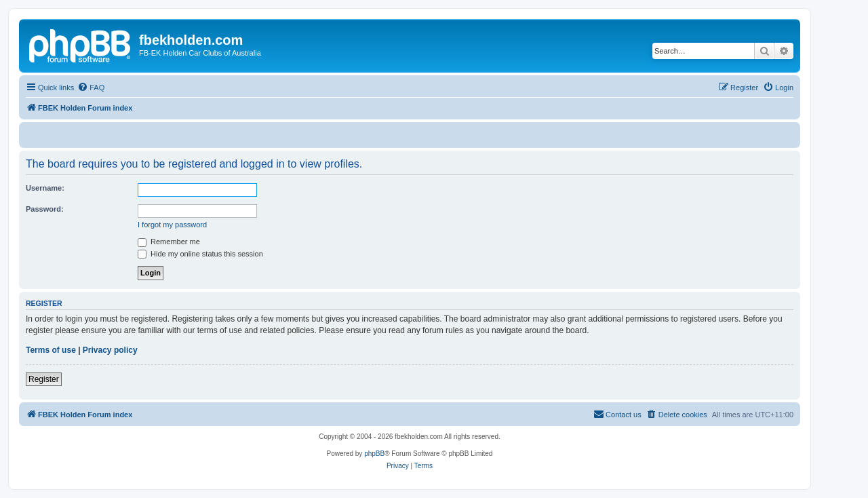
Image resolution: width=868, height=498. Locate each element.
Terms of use (51, 350)
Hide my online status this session (200, 254)
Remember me (169, 242)
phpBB (374, 454)
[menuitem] (91, 88)
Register (44, 379)
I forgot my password (172, 225)
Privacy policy (110, 350)
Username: (45, 188)
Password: (45, 209)
